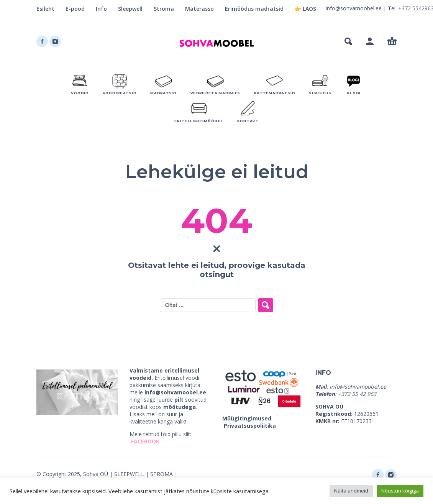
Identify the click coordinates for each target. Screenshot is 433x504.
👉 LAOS (305, 9)
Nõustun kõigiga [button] (400, 491)
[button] (348, 41)
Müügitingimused (247, 418)
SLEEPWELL (129, 474)
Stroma (164, 9)
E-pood (75, 9)
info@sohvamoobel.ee (354, 8)
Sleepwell (130, 9)
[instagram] (55, 41)
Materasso (199, 9)
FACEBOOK (145, 441)
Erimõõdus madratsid (254, 9)
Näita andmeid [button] (351, 491)
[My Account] (370, 41)
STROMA (162, 474)
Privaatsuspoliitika (250, 426)
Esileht (45, 9)
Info (101, 9)
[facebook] (42, 41)
